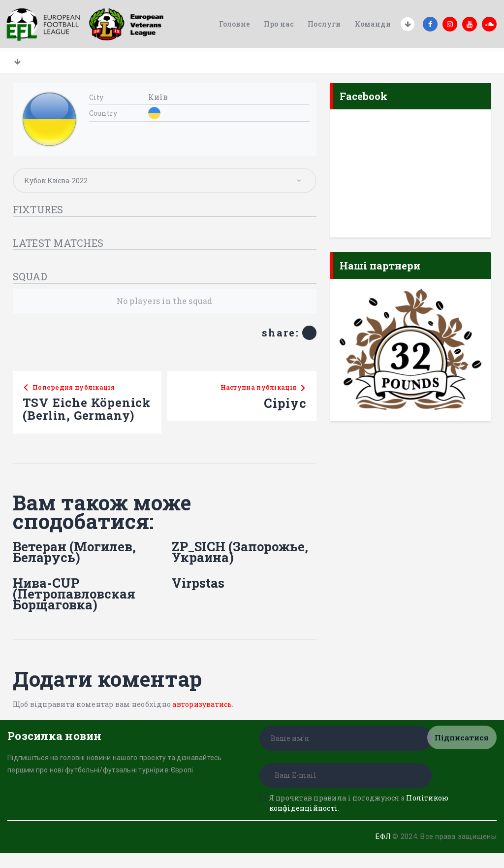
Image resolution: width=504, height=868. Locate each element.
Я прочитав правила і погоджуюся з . (359, 818)
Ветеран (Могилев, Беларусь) (75, 567)
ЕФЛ (382, 851)
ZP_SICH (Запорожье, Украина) (241, 567)
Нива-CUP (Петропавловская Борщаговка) (75, 608)
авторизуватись (202, 719)
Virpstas (198, 598)
